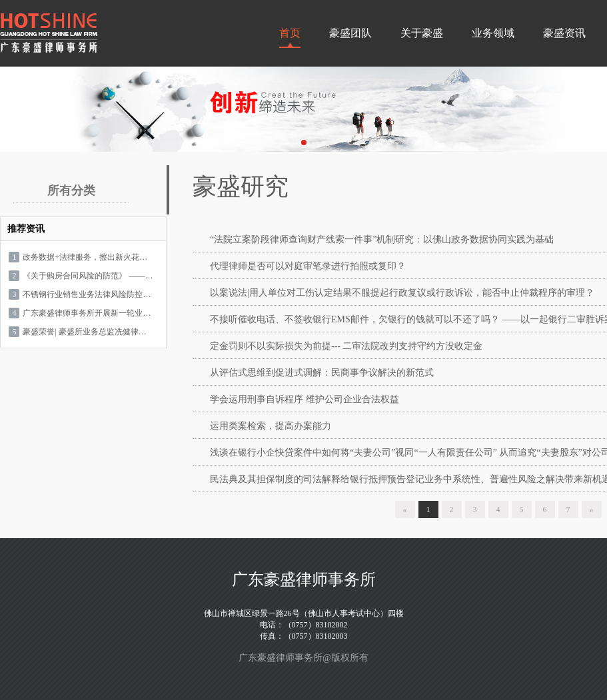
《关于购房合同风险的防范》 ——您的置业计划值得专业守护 (88, 276)
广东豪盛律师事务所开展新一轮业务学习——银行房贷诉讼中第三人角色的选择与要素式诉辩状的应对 (88, 313)
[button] (304, 143)
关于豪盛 (422, 33)
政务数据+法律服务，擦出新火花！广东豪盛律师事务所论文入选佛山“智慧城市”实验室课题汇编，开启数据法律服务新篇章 (88, 257)
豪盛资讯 (564, 33)
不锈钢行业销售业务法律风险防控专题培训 (88, 294)
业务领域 (493, 33)
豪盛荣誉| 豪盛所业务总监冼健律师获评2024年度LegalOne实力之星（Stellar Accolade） (88, 332)
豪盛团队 (350, 33)
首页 (290, 33)
